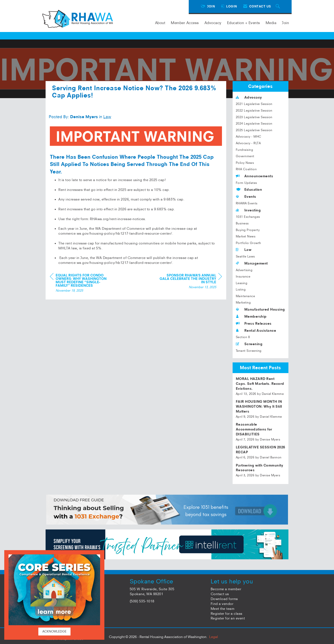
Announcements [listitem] (255, 176)
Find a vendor (222, 604)
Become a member (226, 589)
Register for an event (228, 618)
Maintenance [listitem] (245, 296)
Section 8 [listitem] (243, 337)
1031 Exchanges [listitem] (248, 217)
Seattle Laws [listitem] (245, 256)
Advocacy (213, 23)
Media (271, 23)
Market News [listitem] (246, 236)
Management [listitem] (252, 263)
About (160, 23)
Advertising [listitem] (244, 270)
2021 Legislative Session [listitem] (254, 104)
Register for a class (227, 613)
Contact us (220, 594)
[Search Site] (278, 7)
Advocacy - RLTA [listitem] (248, 143)
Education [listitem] (249, 189)
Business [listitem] (242, 223)
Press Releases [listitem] (254, 323)
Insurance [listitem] (243, 276)
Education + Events (244, 23)
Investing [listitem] (248, 210)
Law (107, 117)
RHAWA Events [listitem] (247, 203)
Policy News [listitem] (245, 163)
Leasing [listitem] (242, 283)
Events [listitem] (246, 196)
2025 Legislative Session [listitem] (254, 130)
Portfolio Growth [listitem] (248, 243)
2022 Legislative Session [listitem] (254, 110)
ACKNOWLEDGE (54, 631)
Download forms (224, 599)
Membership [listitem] (251, 316)
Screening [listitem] (249, 344)
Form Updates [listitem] (246, 183)
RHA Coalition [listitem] (246, 169)
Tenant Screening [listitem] (249, 351)
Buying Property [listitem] (248, 230)
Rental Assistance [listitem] (256, 330)
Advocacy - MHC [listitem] (249, 137)
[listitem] (261, 386)
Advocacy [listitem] (249, 97)
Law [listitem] (244, 250)
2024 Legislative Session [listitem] (254, 124)
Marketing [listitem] (243, 302)
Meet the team (223, 609)
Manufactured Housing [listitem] (260, 309)
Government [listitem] (245, 156)
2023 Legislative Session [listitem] (254, 117)
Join (285, 23)
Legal (214, 637)
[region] (190, 282)
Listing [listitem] (241, 289)
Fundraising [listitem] (245, 150)
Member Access (185, 23)
